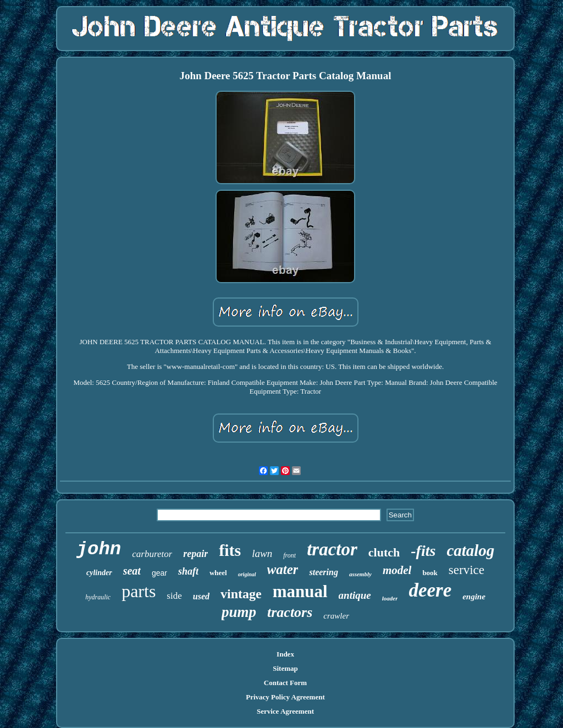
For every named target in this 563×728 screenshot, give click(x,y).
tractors (290, 612)
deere (430, 590)
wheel (218, 573)
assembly (360, 574)
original (247, 574)
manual (300, 591)
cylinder (99, 573)
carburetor (152, 554)
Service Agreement (285, 711)
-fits (423, 551)
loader (390, 598)
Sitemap (285, 668)
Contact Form (285, 683)
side (174, 596)
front (289, 555)
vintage (241, 594)
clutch (384, 552)
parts (139, 591)
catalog (470, 550)
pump (239, 612)
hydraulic (98, 597)
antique (355, 595)
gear (159, 573)
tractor (332, 549)
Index (285, 654)
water (283, 569)
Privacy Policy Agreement (285, 697)
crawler (336, 616)
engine (474, 597)
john (99, 549)
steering (323, 572)
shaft (188, 571)
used (201, 596)
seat (132, 571)
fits (230, 550)
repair (195, 554)
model (397, 570)
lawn (262, 553)
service (467, 570)
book (430, 573)
